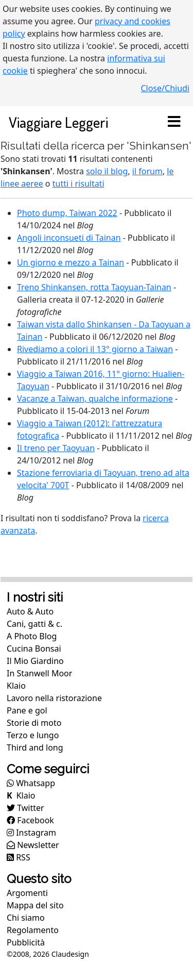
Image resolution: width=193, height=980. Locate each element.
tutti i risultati (78, 184)
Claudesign (70, 954)
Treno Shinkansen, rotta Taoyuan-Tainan (94, 287)
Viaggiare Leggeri (58, 122)
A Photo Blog (32, 636)
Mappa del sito (35, 905)
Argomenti (27, 893)
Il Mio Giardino (35, 661)
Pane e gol (27, 710)
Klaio (16, 686)
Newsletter (33, 845)
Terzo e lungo (33, 735)
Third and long (35, 748)
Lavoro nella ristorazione (54, 698)
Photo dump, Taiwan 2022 (67, 213)
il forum (147, 171)
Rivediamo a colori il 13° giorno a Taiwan (95, 349)
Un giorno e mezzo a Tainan (71, 262)
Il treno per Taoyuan (56, 448)
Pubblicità (26, 942)
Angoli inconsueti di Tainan (69, 238)
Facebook (30, 820)
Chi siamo (26, 918)
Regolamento (33, 930)
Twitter (25, 808)
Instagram (31, 833)
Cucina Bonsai (34, 649)
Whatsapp (31, 783)
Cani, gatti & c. (34, 624)
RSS (19, 857)
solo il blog (107, 171)
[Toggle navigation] (174, 122)
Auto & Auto (30, 611)
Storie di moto (34, 723)
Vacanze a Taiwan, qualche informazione (95, 398)
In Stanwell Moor (39, 673)
